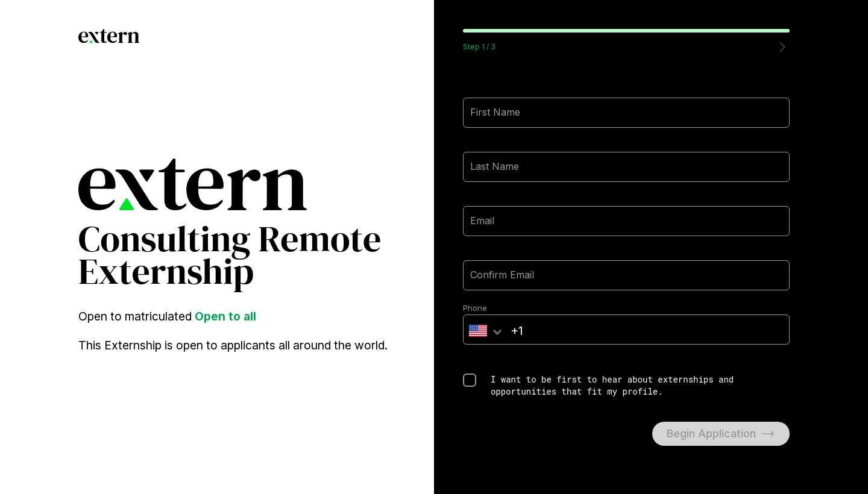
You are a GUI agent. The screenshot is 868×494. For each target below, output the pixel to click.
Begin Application (721, 434)
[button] (782, 47)
